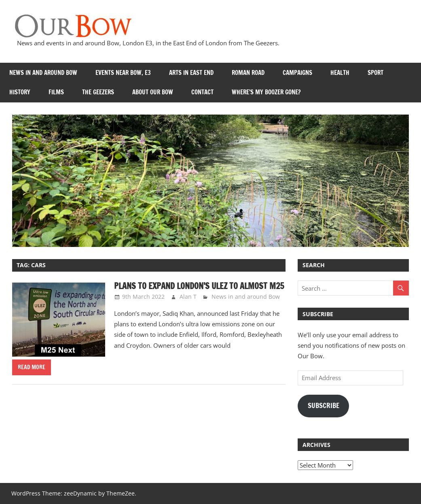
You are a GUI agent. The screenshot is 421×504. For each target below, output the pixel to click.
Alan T (188, 297)
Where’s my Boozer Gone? (266, 92)
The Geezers (98, 92)
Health (340, 73)
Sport (376, 73)
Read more (32, 367)
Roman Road (248, 73)
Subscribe (324, 406)
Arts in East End (191, 73)
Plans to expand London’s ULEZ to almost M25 (199, 286)
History (20, 92)
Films (56, 92)
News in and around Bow (43, 73)
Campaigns (297, 73)
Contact (202, 92)
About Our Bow (153, 92)
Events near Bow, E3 (123, 73)
